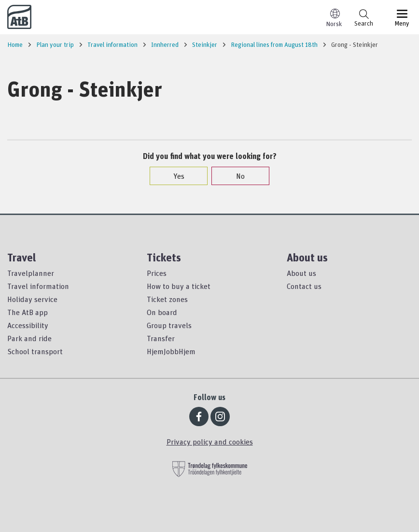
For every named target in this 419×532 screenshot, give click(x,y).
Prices (157, 273)
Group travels (169, 325)
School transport (35, 351)
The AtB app (28, 312)
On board (162, 312)
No (236, 176)
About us (301, 273)
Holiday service (32, 299)
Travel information (38, 286)
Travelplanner (31, 273)
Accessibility (28, 325)
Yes (174, 176)
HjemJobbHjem (171, 351)
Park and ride (29, 338)
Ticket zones (167, 299)
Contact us (304, 286)
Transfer (161, 338)
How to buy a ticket (179, 286)
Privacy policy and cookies (210, 442)
